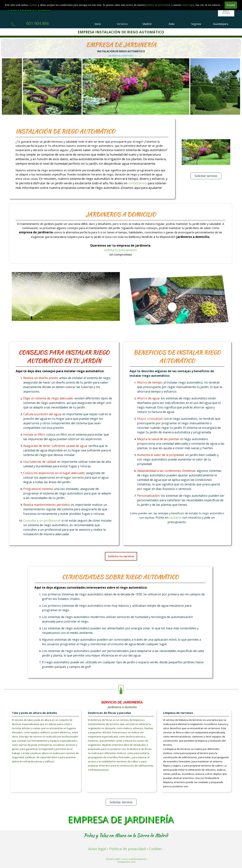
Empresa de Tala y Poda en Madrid (43, 3)
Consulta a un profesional (42, 520)
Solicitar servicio (206, 176)
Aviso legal (97, 849)
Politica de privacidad (128, 849)
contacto (176, 517)
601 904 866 (38, 23)
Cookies (156, 849)
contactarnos (138, 183)
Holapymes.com (126, 862)
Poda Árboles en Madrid (29, 9)
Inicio (98, 24)
